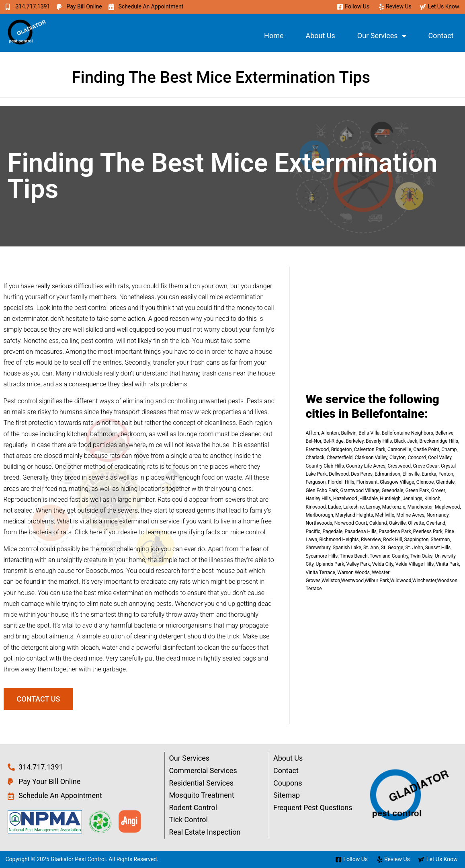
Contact (441, 36)
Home (274, 36)
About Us (320, 36)
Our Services (382, 36)
